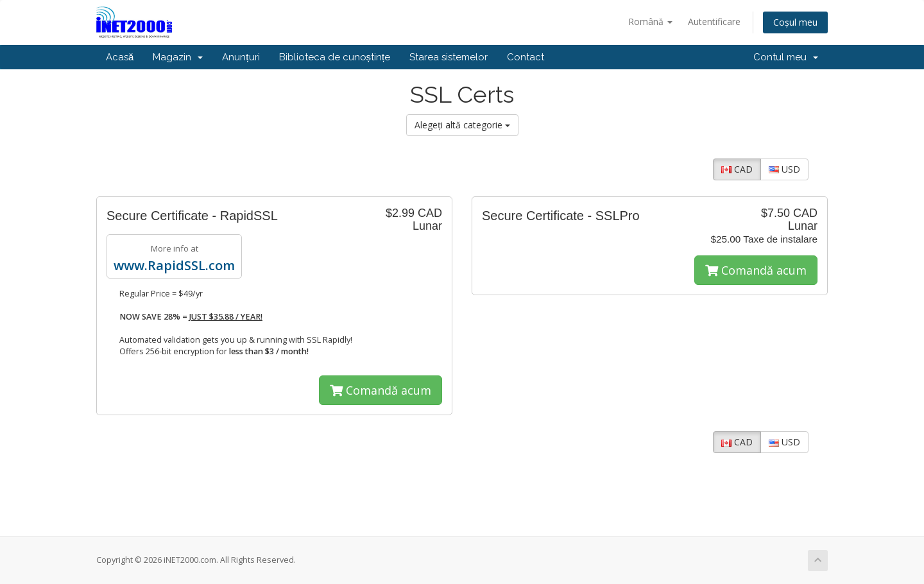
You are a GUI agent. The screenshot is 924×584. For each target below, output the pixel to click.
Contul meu (786, 57)
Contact (526, 57)
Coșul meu (795, 22)
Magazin (178, 57)
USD (784, 169)
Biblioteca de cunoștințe (335, 57)
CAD (737, 169)
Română (650, 21)
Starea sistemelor (449, 57)
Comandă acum (381, 390)
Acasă (120, 57)
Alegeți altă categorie (462, 125)
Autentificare (714, 21)
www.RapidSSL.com (174, 265)
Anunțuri (241, 57)
